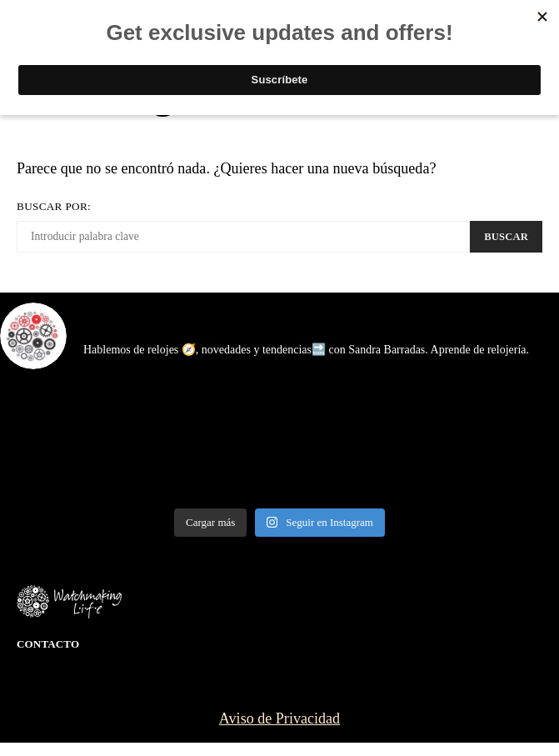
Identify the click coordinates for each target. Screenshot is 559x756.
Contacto (48, 644)
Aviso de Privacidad (279, 718)
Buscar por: (54, 206)
